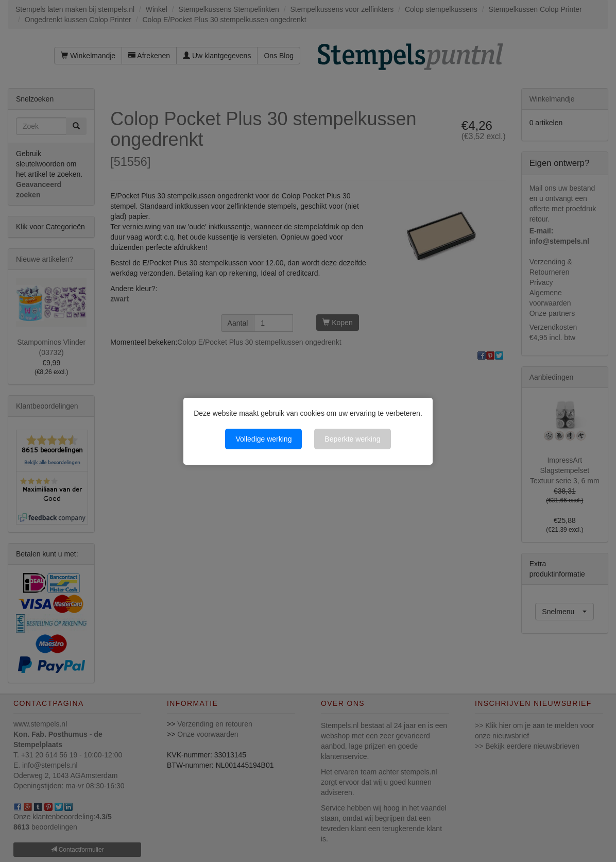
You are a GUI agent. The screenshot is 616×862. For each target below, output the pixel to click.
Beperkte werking (352, 439)
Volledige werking (263, 439)
